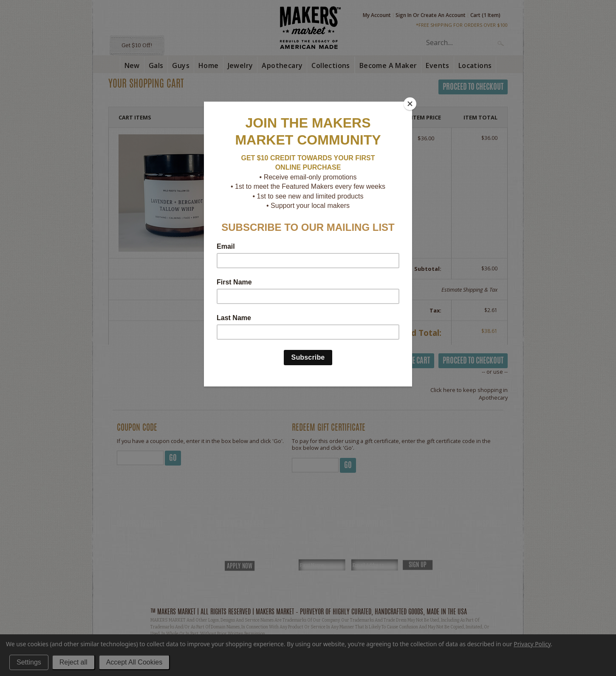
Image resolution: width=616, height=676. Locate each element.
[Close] (410, 104)
